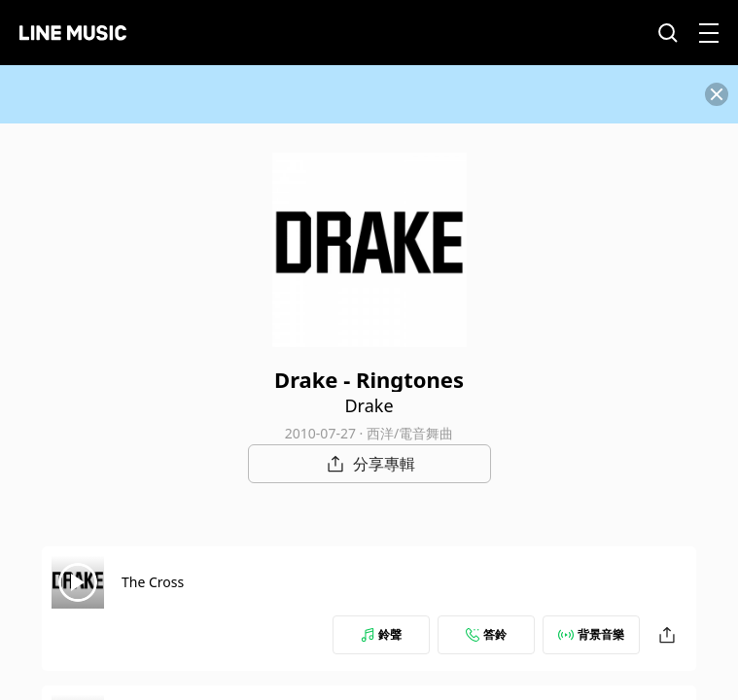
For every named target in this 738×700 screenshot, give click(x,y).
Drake (369, 405)
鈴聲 (381, 634)
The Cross (153, 582)
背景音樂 (591, 634)
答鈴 (486, 634)
